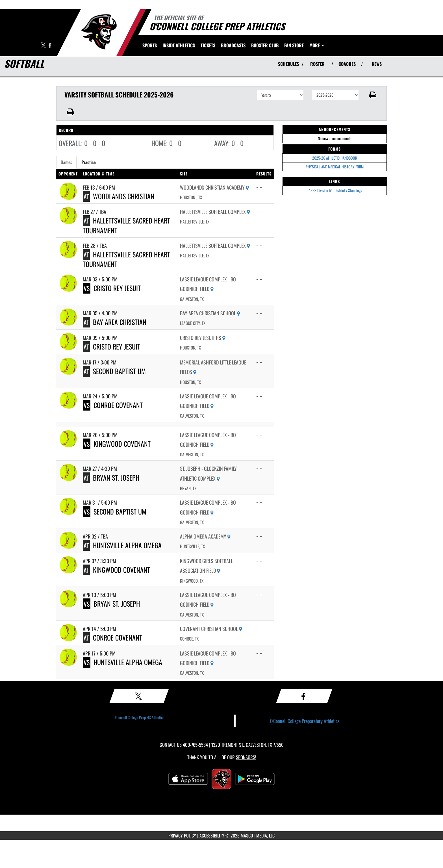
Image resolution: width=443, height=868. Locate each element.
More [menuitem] (317, 45)
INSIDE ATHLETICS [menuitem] (179, 45)
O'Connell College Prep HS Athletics (139, 717)
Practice (89, 162)
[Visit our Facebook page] (50, 46)
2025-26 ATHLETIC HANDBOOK (335, 158)
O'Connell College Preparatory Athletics (305, 721)
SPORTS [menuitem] (150, 45)
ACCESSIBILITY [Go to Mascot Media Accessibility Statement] (212, 836)
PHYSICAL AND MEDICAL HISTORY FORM (335, 167)
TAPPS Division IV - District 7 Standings (335, 190)
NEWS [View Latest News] (377, 64)
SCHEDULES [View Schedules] (288, 64)
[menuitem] (208, 45)
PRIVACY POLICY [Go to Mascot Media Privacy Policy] (182, 836)
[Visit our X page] (44, 46)
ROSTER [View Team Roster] (317, 64)
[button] (373, 95)
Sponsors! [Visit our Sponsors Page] (246, 757)
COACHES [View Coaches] (347, 64)
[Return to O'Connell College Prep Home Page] (99, 32)
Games (66, 162)
